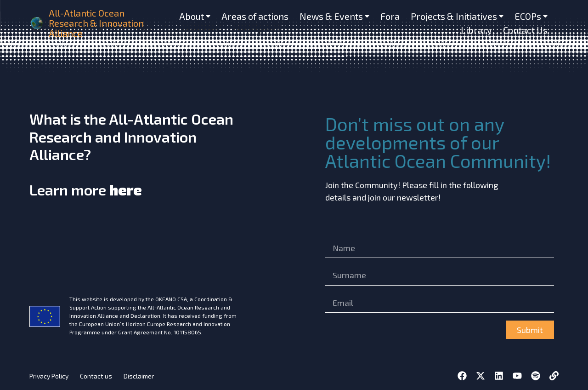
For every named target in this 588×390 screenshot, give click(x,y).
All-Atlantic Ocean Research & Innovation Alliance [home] (96, 23)
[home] (37, 23)
